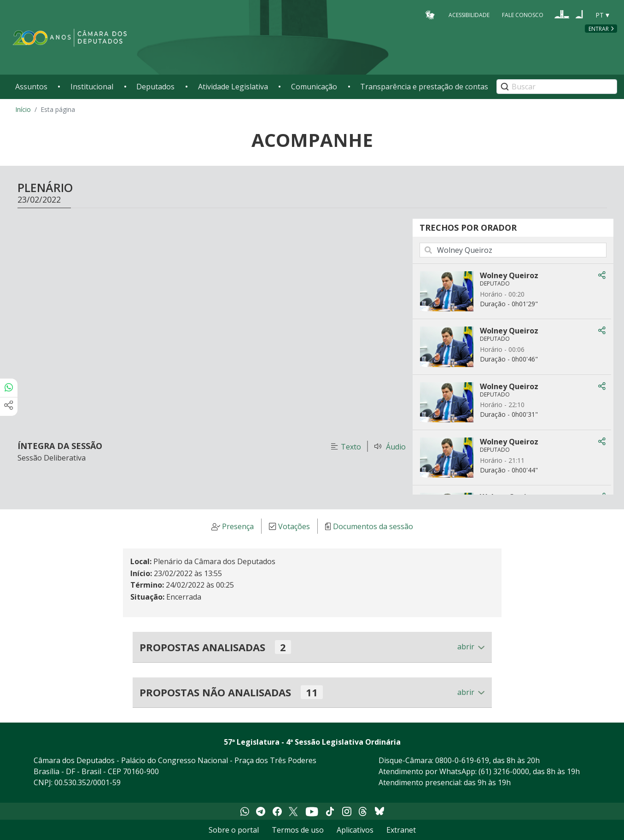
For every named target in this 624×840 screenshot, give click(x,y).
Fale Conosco (523, 15)
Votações (294, 526)
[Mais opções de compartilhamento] (9, 407)
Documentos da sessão (373, 526)
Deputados (155, 87)
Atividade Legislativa (233, 87)
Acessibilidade (469, 15)
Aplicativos (355, 830)
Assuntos (31, 87)
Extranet (401, 830)
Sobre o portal (234, 830)
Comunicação (314, 87)
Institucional (92, 87)
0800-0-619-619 (462, 760)
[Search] (557, 87)
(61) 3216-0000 (504, 771)
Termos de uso (298, 830)
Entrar (599, 29)
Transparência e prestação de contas (424, 87)
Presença (238, 526)
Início (23, 109)
